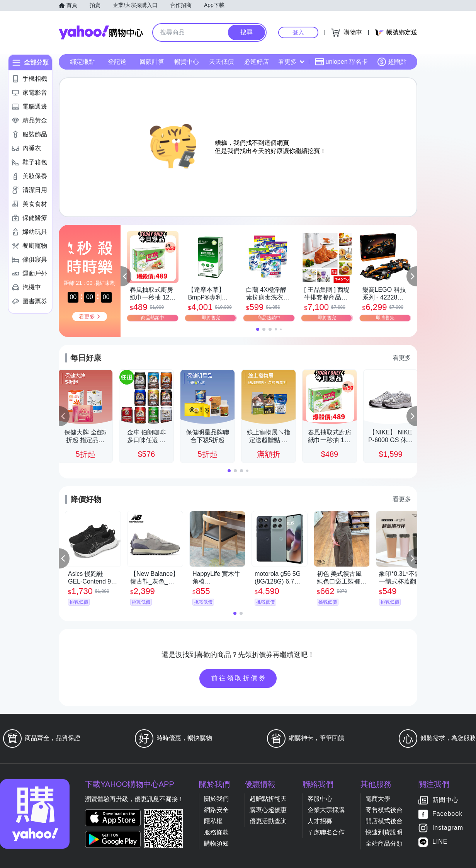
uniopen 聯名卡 (341, 62)
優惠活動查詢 (268, 821)
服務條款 (216, 832)
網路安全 (216, 810)
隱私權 (213, 821)
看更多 (291, 62)
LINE (440, 842)
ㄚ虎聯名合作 (326, 832)
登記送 (117, 62)
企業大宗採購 (326, 810)
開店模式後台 (384, 821)
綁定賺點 (82, 62)
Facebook (447, 814)
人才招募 (320, 821)
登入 (298, 32)
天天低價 (221, 62)
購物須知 (216, 843)
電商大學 (378, 799)
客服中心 (320, 799)
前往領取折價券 (239, 678)
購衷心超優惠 (268, 810)
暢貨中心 (187, 62)
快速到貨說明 (384, 832)
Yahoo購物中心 (101, 32)
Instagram (448, 828)
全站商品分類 (384, 843)
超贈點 (392, 62)
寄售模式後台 (384, 810)
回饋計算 (152, 62)
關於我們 (216, 799)
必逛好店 (257, 62)
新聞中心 (445, 800)
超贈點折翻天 (268, 799)
